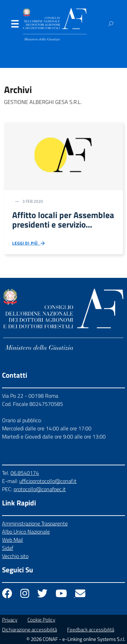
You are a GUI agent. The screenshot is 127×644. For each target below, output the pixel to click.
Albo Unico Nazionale (26, 532)
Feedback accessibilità (91, 630)
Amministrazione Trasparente (35, 523)
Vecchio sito (15, 556)
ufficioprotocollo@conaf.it (48, 481)
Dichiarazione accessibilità (29, 630)
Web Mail (13, 540)
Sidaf (8, 548)
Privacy (10, 620)
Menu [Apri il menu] (15, 25)
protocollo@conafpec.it (40, 489)
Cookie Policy (41, 620)
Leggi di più (29, 243)
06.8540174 (25, 473)
